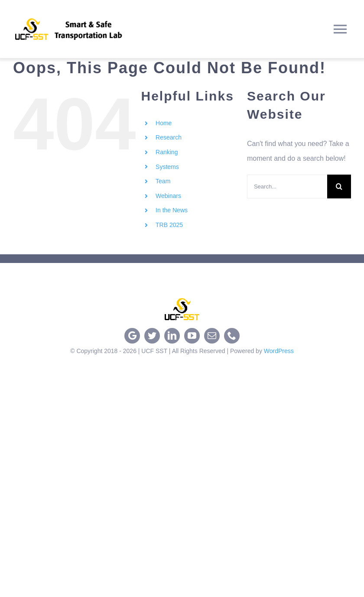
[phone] (232, 336)
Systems (167, 167)
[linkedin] (172, 336)
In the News (172, 210)
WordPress (279, 351)
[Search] (339, 187)
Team (163, 181)
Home (164, 123)
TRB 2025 (169, 225)
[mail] (212, 336)
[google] (132, 336)
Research (169, 137)
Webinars (168, 196)
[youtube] (192, 336)
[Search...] (287, 187)
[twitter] (152, 336)
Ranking (167, 152)
